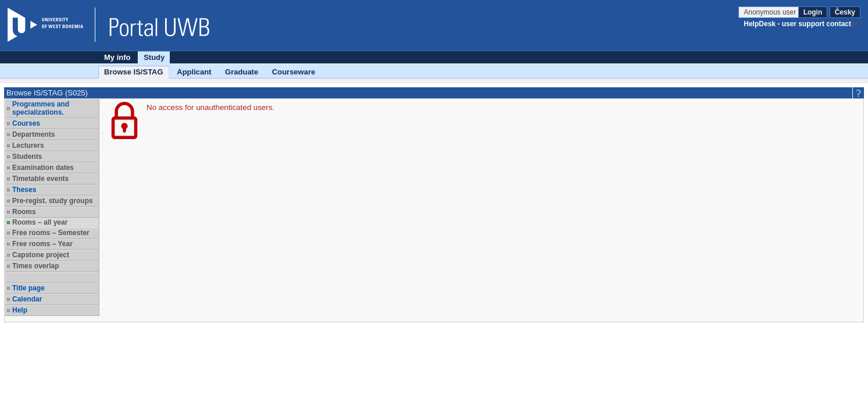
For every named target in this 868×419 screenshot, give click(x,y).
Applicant (194, 72)
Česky (845, 12)
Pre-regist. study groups (53, 201)
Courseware (294, 72)
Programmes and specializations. (41, 108)
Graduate (242, 72)
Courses (26, 123)
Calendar (27, 299)
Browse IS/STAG (134, 72)
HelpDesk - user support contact (797, 24)
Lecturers (28, 145)
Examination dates (43, 168)
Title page (28, 288)
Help (20, 310)
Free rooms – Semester (51, 233)
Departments (33, 134)
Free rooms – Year (42, 244)
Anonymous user (771, 12)
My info (117, 57)
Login (813, 12)
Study (154, 57)
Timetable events (40, 179)
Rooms (24, 212)
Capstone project (41, 255)
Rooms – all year (40, 222)
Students (27, 157)
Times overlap (35, 266)
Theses (24, 190)
